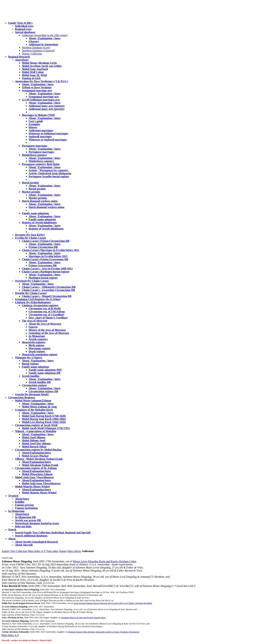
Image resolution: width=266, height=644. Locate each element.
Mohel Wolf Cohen (33, 72)
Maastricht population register (40, 354)
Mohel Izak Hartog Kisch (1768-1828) (44, 416)
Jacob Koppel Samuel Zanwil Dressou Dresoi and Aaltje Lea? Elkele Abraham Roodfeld (113, 603)
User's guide (36, 121)
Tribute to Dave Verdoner (37, 87)
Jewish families (31, 376)
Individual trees (24, 26)
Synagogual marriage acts (37, 90)
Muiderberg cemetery (35, 155)
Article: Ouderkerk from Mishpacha (50, 173)
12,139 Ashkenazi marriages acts (41, 100)
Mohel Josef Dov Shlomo (36, 444)
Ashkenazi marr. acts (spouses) (47, 106)
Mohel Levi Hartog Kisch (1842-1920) (44, 422)
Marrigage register (40, 348)
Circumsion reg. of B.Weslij (45, 308)
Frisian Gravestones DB (43, 265)
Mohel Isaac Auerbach (35, 69)
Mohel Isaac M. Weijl (34, 75)
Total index (52, 551)
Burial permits (30, 183)
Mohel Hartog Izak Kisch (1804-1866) (44, 419)
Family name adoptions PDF (45, 370)
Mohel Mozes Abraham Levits (39, 63)
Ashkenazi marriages (41, 130)
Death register (37, 351)
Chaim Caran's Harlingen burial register (46, 272)
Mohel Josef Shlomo (34, 437)
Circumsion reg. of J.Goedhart (46, 315)
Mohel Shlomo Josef (34, 440)
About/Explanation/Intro (36, 453)
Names (63, 551)
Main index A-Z (37, 551)
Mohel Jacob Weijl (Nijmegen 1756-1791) (46, 428)
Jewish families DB (40, 382)
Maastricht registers (34, 342)
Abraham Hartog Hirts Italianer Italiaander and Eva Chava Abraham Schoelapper (104, 632)
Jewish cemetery (38, 339)
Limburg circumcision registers (40, 305)
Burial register (30, 364)
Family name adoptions (35, 213)
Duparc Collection (32, 54)
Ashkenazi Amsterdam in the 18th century (45, 35)
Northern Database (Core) (36, 47)
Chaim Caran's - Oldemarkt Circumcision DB (49, 287)
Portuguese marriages (35, 146)
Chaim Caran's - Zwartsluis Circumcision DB (48, 290)
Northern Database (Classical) (38, 51)
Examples (34, 124)
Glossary (34, 41)
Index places (74, 551)
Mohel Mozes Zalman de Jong (39, 407)
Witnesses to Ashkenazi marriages (48, 133)
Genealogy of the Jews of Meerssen (49, 333)
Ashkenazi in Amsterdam (43, 44)
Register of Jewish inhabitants (39, 222)
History (33, 127)
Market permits (31, 192)
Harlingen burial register (43, 278)
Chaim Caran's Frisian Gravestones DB (45, 259)
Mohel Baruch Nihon (34, 447)
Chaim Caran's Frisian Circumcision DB (46, 241)
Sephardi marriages (40, 137)
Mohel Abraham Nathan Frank (40, 465)
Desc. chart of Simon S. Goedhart (48, 318)
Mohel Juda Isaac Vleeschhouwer (41, 483)
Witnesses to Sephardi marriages (48, 140)
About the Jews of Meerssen (45, 324)
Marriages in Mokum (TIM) (38, 115)
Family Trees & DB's (20, 23)
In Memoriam (37, 336)
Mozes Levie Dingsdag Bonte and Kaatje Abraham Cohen (105, 561)
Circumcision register (34, 385)
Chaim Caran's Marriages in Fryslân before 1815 (51, 250)
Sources (33, 327)
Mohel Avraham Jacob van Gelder (42, 66)
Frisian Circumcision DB (43, 247)
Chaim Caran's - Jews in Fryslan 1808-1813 (47, 269)
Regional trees (23, 29)
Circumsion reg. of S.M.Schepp (47, 312)
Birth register (37, 345)
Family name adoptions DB (44, 373)
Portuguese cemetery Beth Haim (41, 164)
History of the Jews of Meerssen (47, 330)
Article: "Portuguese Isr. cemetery (49, 170)
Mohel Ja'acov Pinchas (35, 456)
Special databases (25, 32)
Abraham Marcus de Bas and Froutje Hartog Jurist (83, 617)
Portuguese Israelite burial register (49, 176)
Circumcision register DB (43, 391)
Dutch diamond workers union (40, 201)
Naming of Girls (31, 78)
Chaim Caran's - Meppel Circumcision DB (47, 296)
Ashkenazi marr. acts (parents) (47, 109)
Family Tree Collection (14, 551)
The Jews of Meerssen (35, 321)
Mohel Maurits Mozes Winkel (39, 493)
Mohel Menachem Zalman (37, 474)
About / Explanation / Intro (44, 38)
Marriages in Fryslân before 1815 (48, 256)
